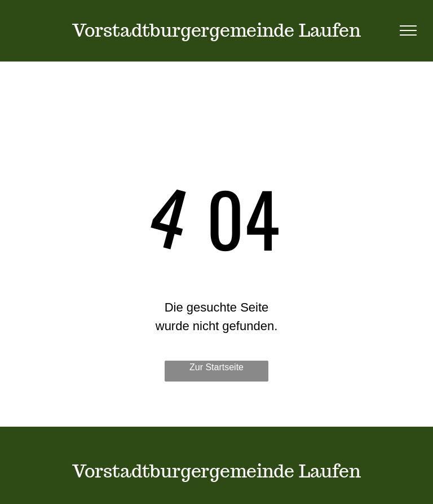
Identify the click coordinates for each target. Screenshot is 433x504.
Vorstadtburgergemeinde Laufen (216, 30)
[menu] (408, 30)
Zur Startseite (216, 367)
